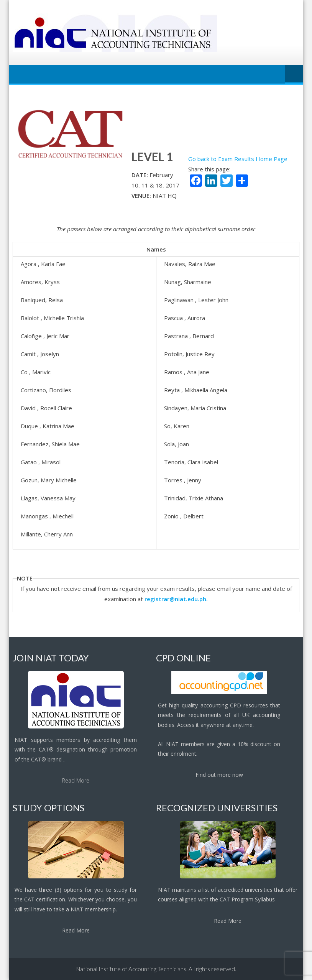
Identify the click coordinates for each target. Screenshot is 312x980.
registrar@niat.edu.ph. (176, 599)
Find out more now (219, 775)
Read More (76, 780)
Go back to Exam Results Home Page (238, 159)
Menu (294, 74)
